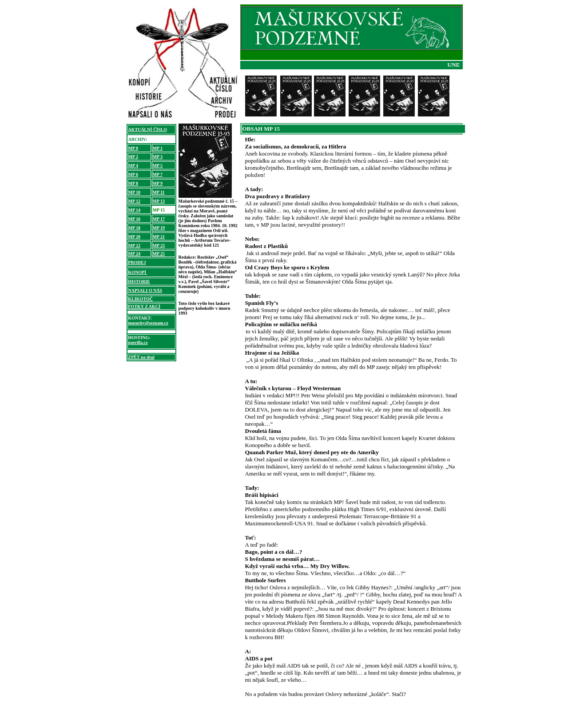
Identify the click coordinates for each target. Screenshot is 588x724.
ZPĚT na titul (141, 357)
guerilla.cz (138, 342)
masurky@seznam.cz (148, 323)
